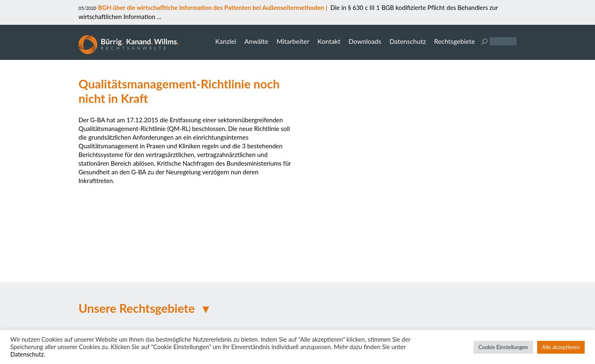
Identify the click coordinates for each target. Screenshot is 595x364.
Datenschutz (407, 41)
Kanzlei (226, 41)
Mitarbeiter (293, 41)
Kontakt (329, 41)
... (158, 17)
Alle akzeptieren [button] (561, 347)
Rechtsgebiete (454, 41)
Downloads (365, 41)
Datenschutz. (28, 354)
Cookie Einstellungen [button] (503, 347)
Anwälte (256, 41)
